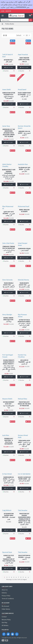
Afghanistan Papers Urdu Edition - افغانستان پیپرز (9, 516)
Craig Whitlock (7, 510)
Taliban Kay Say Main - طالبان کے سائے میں (24, 169)
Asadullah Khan (23, 164)
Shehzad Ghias (22, 399)
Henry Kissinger (7, 315)
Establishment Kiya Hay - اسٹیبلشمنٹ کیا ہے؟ (9, 405)
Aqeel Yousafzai (23, 55)
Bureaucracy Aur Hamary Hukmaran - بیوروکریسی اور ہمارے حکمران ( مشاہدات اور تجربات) (9, 174)
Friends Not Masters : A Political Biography (9, 441)
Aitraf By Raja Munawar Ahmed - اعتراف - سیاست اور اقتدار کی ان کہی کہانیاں (24, 323)
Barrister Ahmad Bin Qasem (24, 127)
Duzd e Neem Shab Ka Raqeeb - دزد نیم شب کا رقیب (24, 95)
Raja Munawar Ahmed (22, 316)
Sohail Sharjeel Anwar (23, 244)
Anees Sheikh (7, 90)
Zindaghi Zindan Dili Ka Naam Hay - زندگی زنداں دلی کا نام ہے (9, 249)
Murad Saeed (22, 90)
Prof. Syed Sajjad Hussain (8, 356)
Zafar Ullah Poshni (8, 243)
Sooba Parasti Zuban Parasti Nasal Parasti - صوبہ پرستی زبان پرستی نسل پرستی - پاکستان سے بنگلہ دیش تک (9, 366)
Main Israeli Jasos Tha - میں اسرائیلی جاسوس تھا (9, 285)
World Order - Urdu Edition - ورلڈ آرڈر (9, 320)
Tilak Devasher (23, 510)
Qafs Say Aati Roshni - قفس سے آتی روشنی (9, 214)
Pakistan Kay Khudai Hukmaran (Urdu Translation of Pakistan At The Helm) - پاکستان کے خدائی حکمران (24, 519)
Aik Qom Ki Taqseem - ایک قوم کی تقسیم (24, 362)
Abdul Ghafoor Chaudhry (7, 165)
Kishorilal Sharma (23, 280)
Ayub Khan (6, 435)
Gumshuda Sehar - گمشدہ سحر (24, 249)
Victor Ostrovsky (7, 280)
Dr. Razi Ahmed (7, 474)
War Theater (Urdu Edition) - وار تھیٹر (24, 60)
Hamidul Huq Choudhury (22, 356)
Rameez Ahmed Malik (23, 436)
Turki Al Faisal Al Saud (7, 56)
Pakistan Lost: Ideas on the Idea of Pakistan (24, 404)
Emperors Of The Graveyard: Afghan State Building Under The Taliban (9, 133)
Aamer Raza (6, 126)
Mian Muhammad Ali (8, 207)
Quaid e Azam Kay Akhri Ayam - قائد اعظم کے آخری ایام (24, 479)
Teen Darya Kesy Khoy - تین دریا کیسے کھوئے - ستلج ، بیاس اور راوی (24, 443)
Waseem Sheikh (7, 399)
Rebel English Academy (24, 211)
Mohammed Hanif (24, 206)
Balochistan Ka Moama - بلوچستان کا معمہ (24, 557)
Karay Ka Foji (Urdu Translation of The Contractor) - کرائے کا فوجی (9, 559)
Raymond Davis (7, 552)
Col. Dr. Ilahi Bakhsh (24, 474)
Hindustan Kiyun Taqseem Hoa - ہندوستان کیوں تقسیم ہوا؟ (9, 95)
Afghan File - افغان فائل (9, 61)
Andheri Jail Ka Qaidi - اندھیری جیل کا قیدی (24, 133)
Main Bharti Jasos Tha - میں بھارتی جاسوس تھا (24, 285)
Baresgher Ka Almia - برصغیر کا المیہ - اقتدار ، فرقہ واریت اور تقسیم (9, 480)
